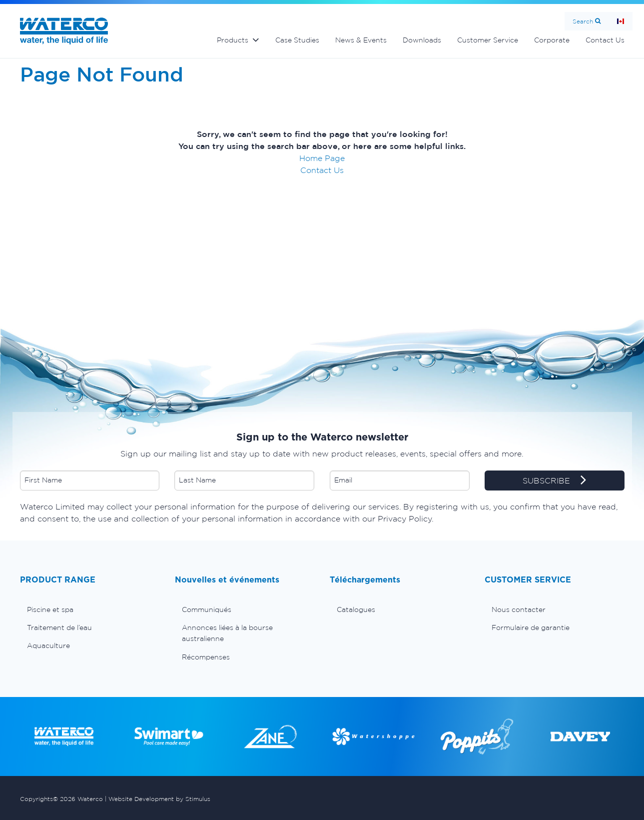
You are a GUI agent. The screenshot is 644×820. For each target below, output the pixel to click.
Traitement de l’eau (59, 627)
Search (583, 21)
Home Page (322, 158)
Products (233, 40)
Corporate (552, 40)
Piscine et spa (50, 609)
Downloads (422, 40)
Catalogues (356, 609)
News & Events (361, 40)
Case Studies (297, 40)
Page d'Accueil (621, 21)
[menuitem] (90, 609)
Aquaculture (48, 645)
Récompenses (206, 657)
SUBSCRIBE (554, 481)
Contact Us (605, 40)
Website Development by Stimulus (159, 799)
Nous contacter (519, 609)
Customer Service (488, 40)
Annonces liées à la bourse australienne (227, 633)
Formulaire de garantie (531, 627)
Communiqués (207, 609)
